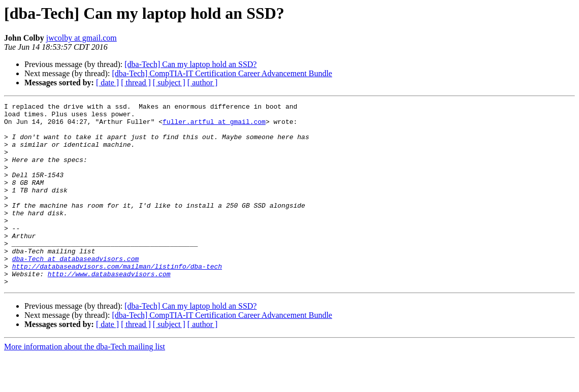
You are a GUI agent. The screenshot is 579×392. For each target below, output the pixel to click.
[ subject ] (169, 83)
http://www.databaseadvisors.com (109, 309)
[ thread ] (136, 83)
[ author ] (203, 83)
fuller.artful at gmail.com (214, 126)
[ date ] (107, 83)
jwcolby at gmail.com (82, 38)
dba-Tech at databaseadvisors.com (76, 290)
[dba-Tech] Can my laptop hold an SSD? (190, 64)
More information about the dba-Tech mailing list (85, 383)
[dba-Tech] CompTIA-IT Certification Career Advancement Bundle (222, 73)
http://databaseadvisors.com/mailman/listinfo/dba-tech (117, 300)
